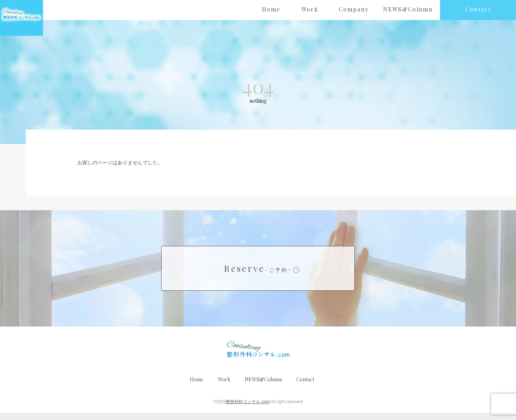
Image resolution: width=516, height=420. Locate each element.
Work (224, 387)
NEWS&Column (263, 387)
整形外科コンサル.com (248, 409)
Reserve (258, 275)
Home (197, 387)
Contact (305, 387)
